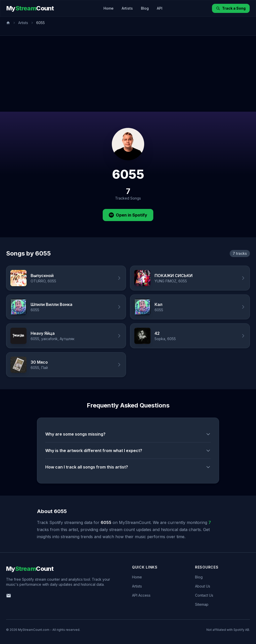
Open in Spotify (128, 215)
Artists (127, 8)
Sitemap (202, 604)
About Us (203, 586)
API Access (141, 595)
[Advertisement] (128, 74)
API (160, 8)
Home (109, 8)
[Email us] (9, 596)
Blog (145, 8)
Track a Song (231, 8)
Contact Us (204, 595)
